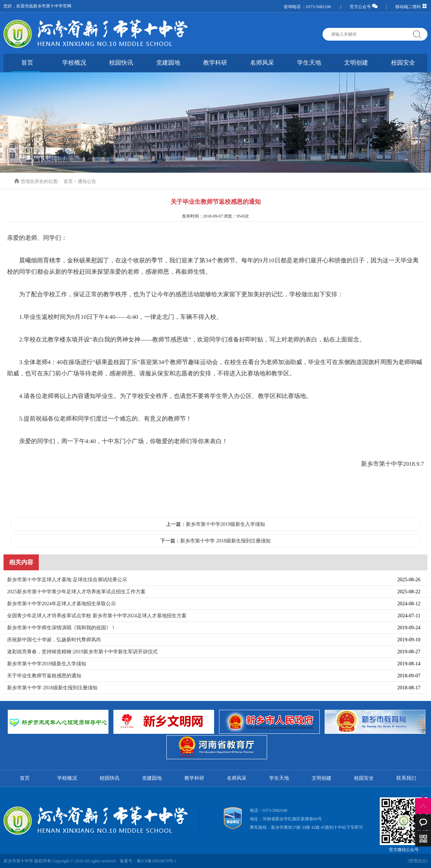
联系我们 (406, 778)
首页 (27, 63)
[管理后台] (418, 861)
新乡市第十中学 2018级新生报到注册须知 (225, 541)
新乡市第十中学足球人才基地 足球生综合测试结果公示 (67, 580)
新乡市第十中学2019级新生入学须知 (225, 524)
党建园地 (168, 63)
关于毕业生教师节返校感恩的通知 (44, 676)
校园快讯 (121, 63)
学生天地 (309, 63)
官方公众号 (364, 7)
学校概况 (74, 63)
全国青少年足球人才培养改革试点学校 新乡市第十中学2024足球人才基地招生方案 (97, 616)
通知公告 (87, 181)
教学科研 (215, 63)
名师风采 (262, 63)
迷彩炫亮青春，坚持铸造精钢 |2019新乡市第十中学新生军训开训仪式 (82, 652)
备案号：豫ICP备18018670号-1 (148, 861)
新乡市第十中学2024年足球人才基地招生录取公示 (61, 604)
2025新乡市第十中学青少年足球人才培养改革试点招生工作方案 (76, 592)
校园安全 (403, 63)
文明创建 (356, 63)
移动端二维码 (411, 7)
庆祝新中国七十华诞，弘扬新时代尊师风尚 (54, 640)
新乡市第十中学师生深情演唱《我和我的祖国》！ (61, 628)
